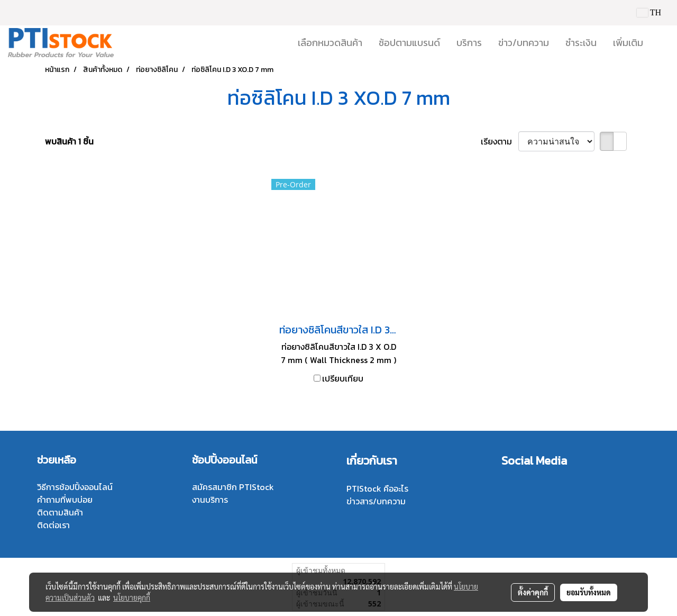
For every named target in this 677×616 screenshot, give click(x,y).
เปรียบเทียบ (343, 378)
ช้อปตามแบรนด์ (409, 43)
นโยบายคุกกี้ (132, 597)
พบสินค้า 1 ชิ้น (69, 141)
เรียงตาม (500, 141)
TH (649, 12)
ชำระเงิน (581, 43)
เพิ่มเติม (628, 43)
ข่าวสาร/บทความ (376, 501)
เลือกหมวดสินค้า (330, 43)
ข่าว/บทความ (524, 43)
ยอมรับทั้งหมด (589, 592)
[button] (661, 43)
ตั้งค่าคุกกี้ (533, 592)
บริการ (469, 43)
